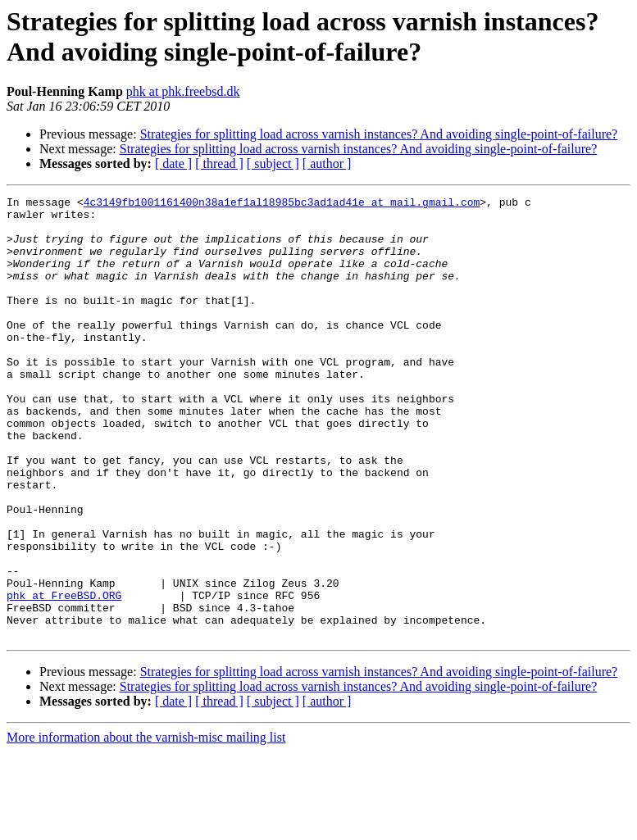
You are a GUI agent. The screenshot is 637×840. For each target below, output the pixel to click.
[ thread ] (219, 163)
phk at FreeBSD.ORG (64, 676)
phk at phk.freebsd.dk (183, 91)
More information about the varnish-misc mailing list (146, 826)
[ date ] (173, 163)
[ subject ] (273, 163)
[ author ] (327, 163)
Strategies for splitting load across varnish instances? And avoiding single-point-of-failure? (379, 134)
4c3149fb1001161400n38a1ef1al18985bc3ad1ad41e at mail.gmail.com (282, 204)
